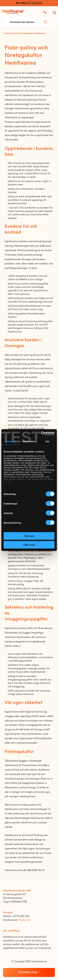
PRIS (24, 3)
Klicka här (25, 920)
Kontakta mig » (29, 972)
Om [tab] (48, 441)
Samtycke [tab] (10, 441)
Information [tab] (29, 441)
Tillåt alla (29, 536)
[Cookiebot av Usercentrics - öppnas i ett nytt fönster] (41, 433)
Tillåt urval (29, 545)
